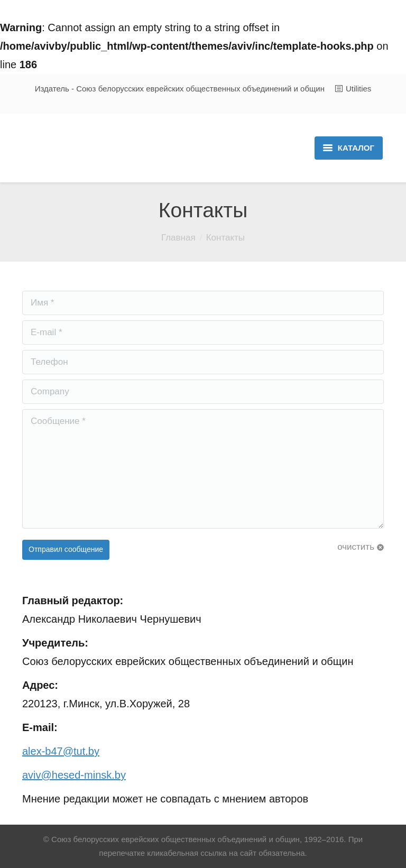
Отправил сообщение (66, 549)
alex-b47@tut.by (61, 751)
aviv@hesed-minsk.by (74, 775)
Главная (178, 238)
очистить (356, 547)
